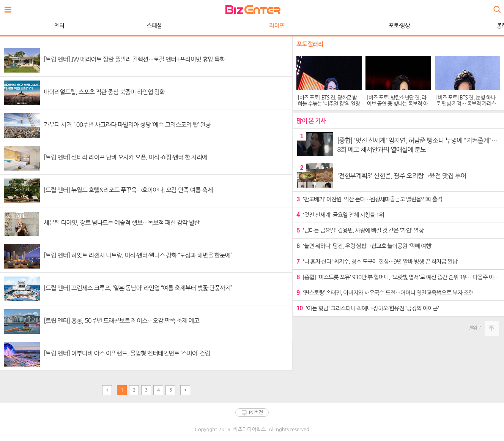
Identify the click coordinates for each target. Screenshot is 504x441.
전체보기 (10, 8)
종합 (356, 26)
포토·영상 (254, 26)
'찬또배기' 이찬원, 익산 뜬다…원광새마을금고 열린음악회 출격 (369, 199)
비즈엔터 (253, 10)
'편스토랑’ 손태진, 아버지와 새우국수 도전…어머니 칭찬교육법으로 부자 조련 (385, 293)
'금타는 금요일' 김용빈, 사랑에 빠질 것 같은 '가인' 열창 (360, 230)
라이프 (131, 26)
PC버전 (256, 412)
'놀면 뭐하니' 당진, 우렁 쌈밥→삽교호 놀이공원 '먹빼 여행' (364, 246)
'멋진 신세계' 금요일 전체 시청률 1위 (340, 215)
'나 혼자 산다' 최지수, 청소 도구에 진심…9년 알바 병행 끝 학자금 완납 (377, 262)
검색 (496, 7)
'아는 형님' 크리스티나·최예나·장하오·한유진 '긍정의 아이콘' (368, 308)
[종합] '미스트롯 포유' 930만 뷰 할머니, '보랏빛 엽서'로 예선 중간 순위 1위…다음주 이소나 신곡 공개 (398, 277)
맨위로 (475, 328)
